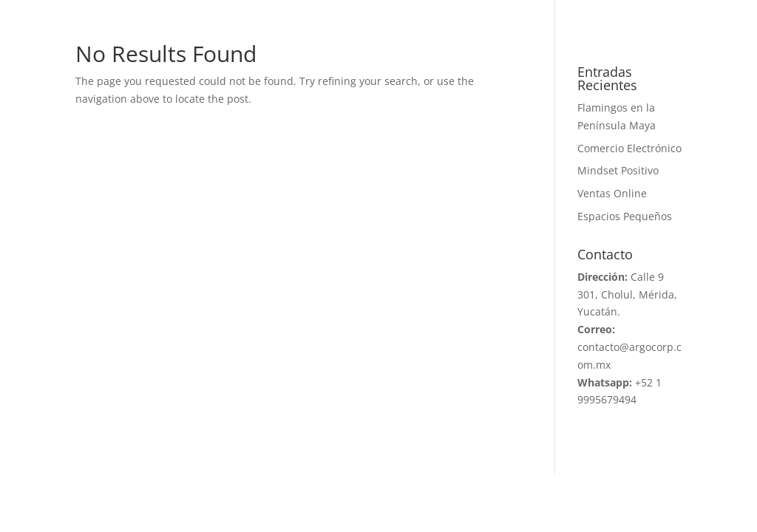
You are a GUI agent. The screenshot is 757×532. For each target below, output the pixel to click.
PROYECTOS (383, 13)
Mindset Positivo (618, 170)
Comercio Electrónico (629, 148)
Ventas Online (612, 193)
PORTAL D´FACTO (638, 13)
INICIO (74, 13)
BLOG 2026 (506, 13)
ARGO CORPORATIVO (210, 13)
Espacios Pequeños (625, 216)
